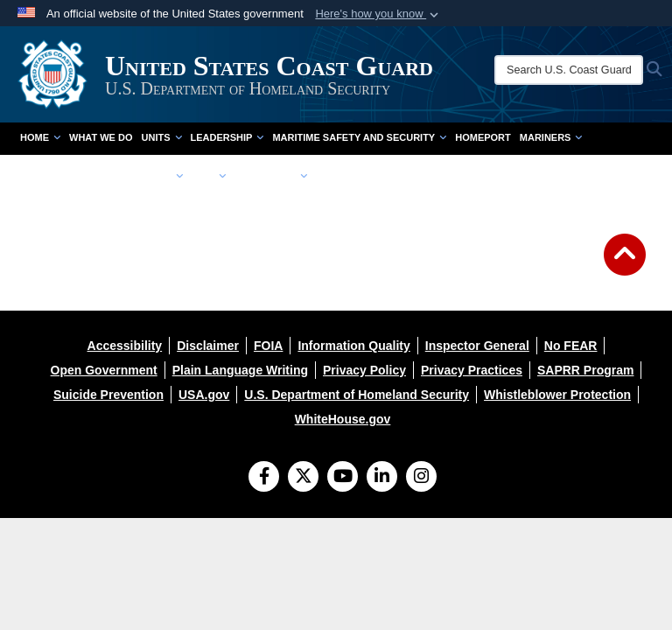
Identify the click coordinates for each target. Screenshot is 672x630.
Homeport (483, 137)
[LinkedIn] (382, 478)
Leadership (227, 137)
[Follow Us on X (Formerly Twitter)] (303, 478)
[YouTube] (343, 478)
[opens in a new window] (125, 346)
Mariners (551, 137)
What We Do (101, 137)
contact (339, 176)
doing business (62, 176)
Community (147, 176)
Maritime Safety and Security (359, 137)
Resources (271, 176)
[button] (378, 14)
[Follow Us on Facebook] (264, 478)
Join (209, 176)
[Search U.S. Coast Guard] (569, 70)
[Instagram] (421, 478)
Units (162, 137)
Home (40, 137)
